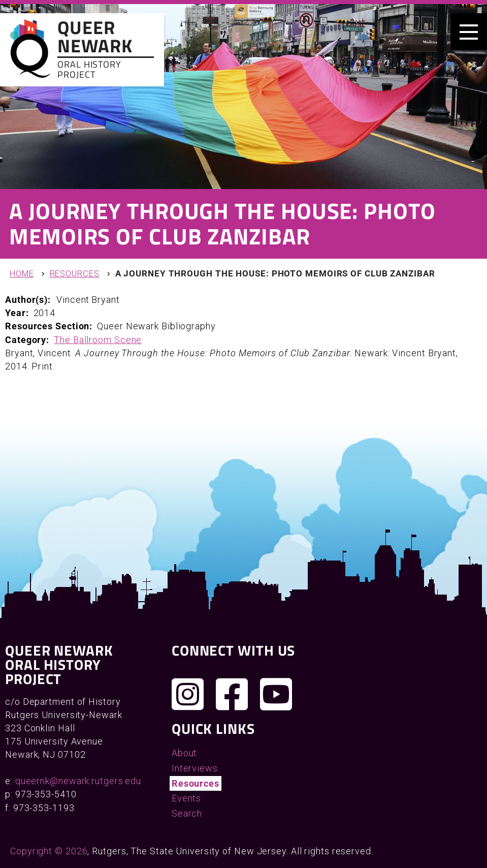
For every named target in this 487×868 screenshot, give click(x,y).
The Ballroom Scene (98, 340)
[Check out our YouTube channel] (276, 694)
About (185, 753)
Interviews (195, 768)
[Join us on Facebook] (232, 694)
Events (186, 798)
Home (22, 274)
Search (187, 813)
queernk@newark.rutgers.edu (78, 781)
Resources (75, 274)
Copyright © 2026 (49, 851)
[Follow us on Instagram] (188, 694)
